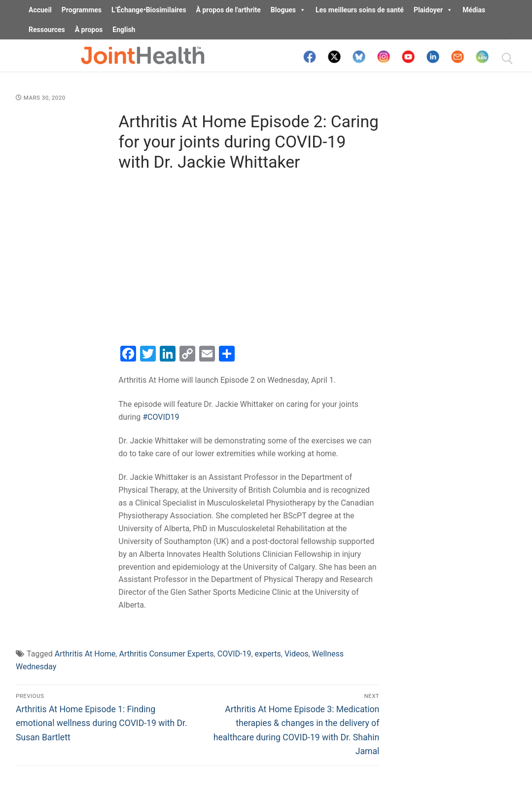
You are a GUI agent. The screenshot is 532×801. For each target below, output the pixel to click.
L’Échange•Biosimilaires (149, 10)
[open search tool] (507, 59)
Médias (474, 10)
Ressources (47, 30)
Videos (297, 654)
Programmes (82, 10)
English (124, 30)
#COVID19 (161, 417)
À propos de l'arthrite (229, 10)
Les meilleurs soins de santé (360, 10)
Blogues (288, 10)
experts (268, 654)
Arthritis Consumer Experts (166, 654)
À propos (89, 30)
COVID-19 (234, 654)
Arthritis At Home (85, 654)
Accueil (40, 10)
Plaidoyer (433, 10)
